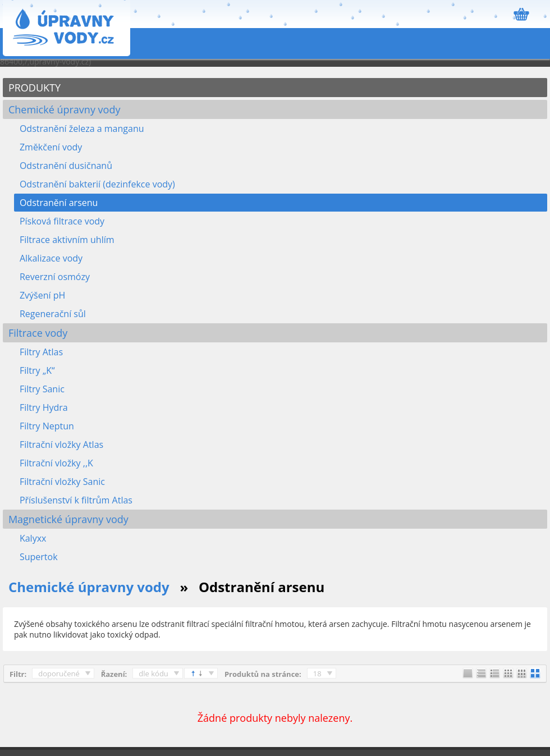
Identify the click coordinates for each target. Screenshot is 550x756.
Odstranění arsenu (59, 203)
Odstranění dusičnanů (66, 166)
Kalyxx (33, 538)
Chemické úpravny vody (65, 109)
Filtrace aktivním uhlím (67, 240)
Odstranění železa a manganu (82, 129)
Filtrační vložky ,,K (56, 463)
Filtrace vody (38, 333)
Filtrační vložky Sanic (62, 482)
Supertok (39, 557)
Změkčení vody (51, 147)
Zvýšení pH (42, 295)
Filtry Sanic (42, 389)
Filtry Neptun (47, 426)
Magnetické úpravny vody (68, 519)
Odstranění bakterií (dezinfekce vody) (97, 184)
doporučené (59, 673)
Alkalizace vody (51, 258)
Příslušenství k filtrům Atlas (76, 500)
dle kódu (153, 673)
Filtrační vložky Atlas (61, 445)
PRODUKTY (35, 88)
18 (317, 673)
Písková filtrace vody (62, 221)
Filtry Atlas (41, 352)
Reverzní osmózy (55, 277)
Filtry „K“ (37, 370)
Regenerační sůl (53, 314)
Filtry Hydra (44, 407)
